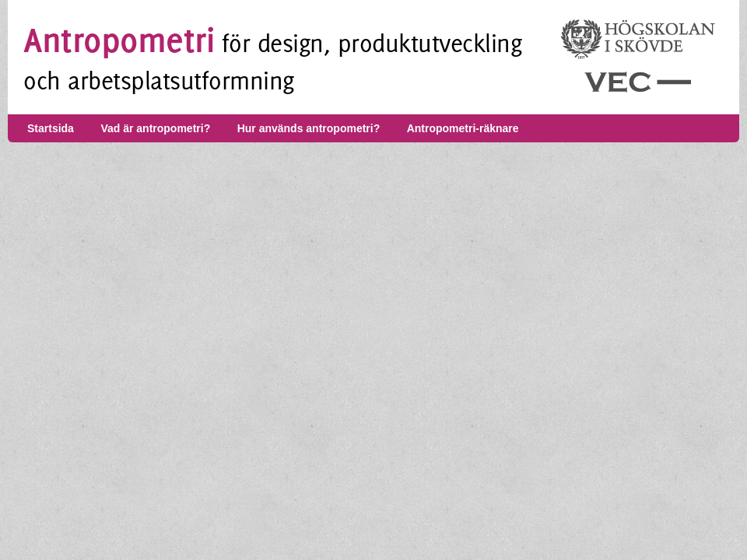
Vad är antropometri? (155, 128)
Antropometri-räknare (463, 128)
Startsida (51, 128)
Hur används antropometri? (309, 128)
